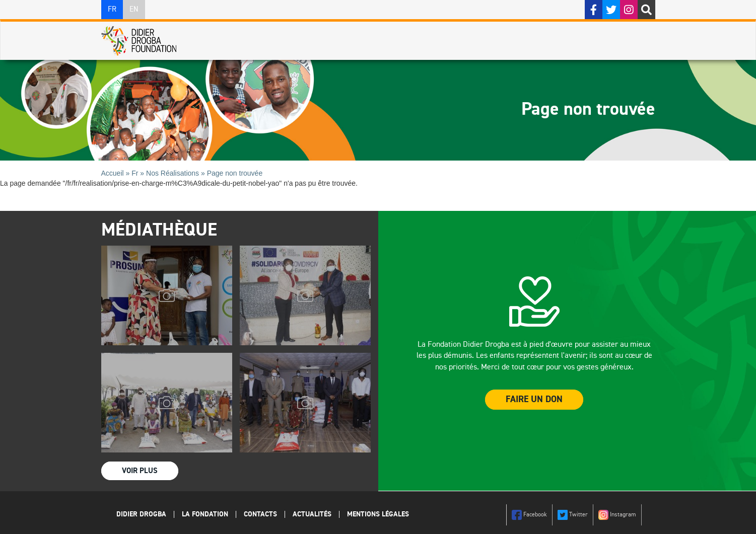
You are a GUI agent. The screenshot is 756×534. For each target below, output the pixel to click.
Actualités (312, 514)
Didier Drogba (141, 514)
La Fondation (205, 514)
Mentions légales (378, 514)
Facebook (529, 515)
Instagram (617, 515)
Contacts (260, 514)
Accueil (113, 173)
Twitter (573, 515)
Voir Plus (140, 471)
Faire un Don (534, 400)
